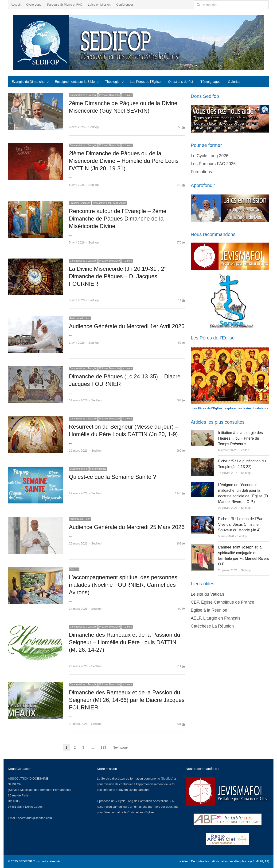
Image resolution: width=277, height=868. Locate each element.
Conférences (125, 5)
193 (103, 747)
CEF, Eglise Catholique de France (222, 602)
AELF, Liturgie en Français (216, 618)
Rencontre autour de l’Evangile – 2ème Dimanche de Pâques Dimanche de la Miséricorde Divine (118, 219)
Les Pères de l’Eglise (145, 82)
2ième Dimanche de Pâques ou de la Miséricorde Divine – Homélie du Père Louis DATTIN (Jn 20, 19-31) (124, 161)
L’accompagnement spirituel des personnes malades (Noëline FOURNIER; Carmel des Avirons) (123, 585)
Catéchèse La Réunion (212, 626)
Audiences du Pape (80, 318)
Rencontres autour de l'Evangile (110, 203)
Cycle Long (34, 5)
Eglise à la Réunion (209, 610)
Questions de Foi (180, 82)
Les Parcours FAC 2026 (213, 164)
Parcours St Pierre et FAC (65, 5)
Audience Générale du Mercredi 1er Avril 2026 (127, 326)
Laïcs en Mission (99, 5)
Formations (201, 172)
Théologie (112, 82)
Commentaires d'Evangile (83, 95)
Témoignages (210, 82)
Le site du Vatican (207, 594)
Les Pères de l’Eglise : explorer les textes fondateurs (230, 408)
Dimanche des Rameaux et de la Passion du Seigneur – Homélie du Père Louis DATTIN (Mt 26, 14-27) (125, 642)
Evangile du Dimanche (28, 82)
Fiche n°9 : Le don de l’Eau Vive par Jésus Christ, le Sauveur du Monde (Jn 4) (241, 524)
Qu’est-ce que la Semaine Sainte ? (112, 477)
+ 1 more (127, 95)
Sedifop (94, 127)
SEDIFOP (14, 784)
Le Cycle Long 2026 (210, 156)
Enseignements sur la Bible (75, 82)
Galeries (234, 82)
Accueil (16, 5)
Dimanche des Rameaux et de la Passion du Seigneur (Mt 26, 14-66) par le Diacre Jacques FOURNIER (127, 700)
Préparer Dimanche (110, 95)
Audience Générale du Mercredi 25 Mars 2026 (127, 527)
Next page (120, 747)
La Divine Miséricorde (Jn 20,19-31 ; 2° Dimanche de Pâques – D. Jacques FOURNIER (118, 276)
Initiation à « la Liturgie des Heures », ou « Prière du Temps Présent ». (240, 438)
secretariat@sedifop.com (35, 818)
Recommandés (98, 469)
